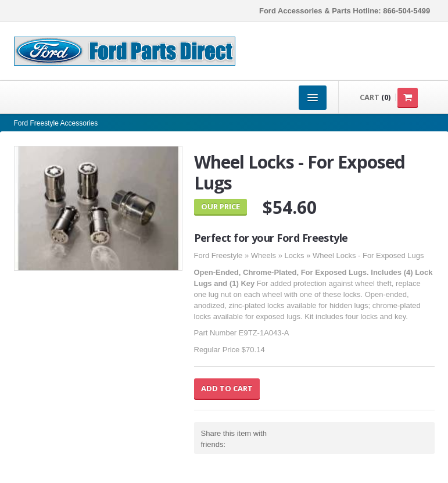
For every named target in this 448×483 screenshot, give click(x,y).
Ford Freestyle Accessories (56, 123)
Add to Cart (227, 388)
